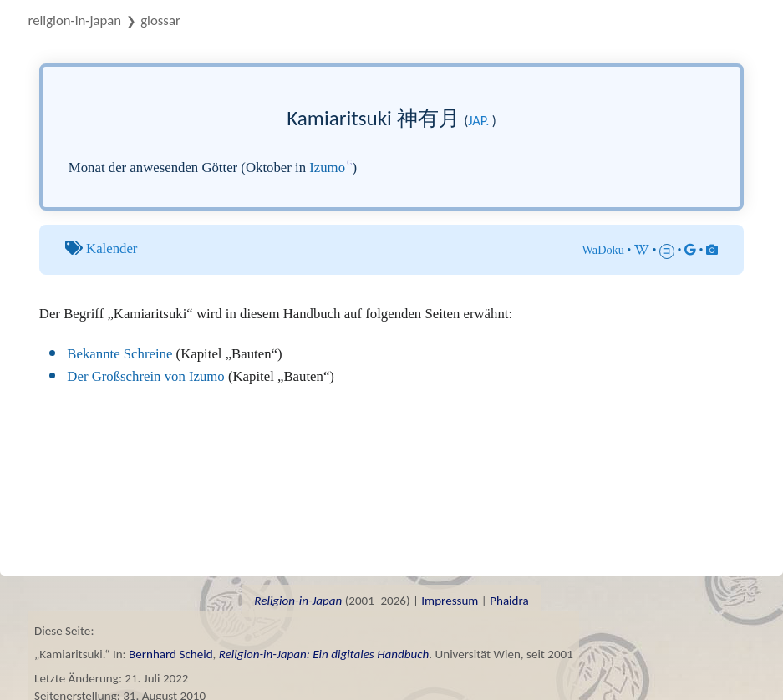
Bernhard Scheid (171, 654)
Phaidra (509, 601)
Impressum (450, 601)
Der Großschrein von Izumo (145, 376)
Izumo (327, 167)
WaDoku (603, 250)
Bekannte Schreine (119, 354)
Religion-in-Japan (75, 20)
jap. (478, 120)
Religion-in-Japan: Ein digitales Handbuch (324, 654)
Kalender (112, 249)
